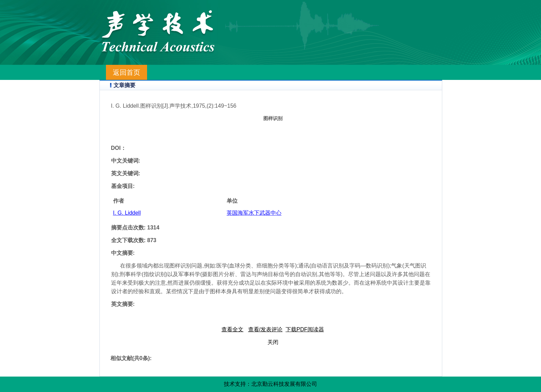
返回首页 (127, 72)
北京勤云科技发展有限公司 (284, 384)
